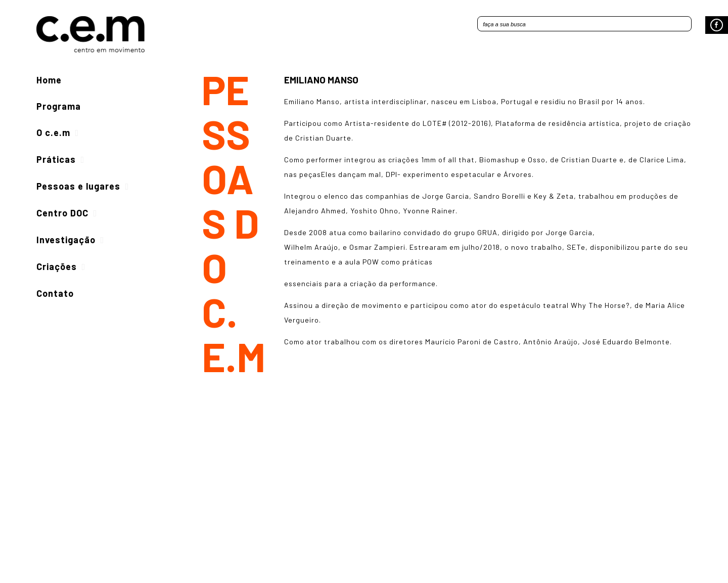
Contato (55, 293)
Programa (59, 106)
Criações (57, 266)
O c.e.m (53, 132)
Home (49, 80)
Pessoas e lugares (78, 186)
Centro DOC (62, 213)
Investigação (66, 240)
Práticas (56, 159)
